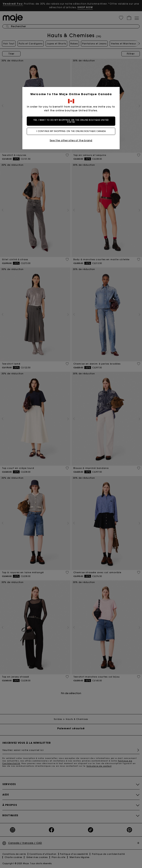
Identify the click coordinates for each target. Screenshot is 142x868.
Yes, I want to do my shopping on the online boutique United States (71, 121)
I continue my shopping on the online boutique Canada (71, 131)
